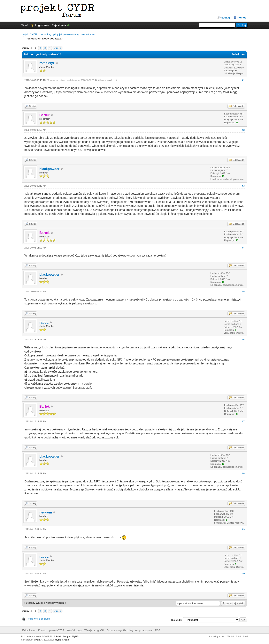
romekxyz (47, 63)
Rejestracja (59, 25)
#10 (243, 573)
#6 (243, 340)
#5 (243, 291)
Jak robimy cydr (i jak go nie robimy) (59, 35)
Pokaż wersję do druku (38, 619)
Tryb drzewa (239, 54)
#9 (243, 529)
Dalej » (57, 48)
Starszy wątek (35, 603)
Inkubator (86, 35)
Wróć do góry (74, 630)
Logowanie (42, 25)
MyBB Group (62, 640)
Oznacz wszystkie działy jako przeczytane (129, 630)
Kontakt (42, 630)
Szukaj (226, 18)
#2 (243, 130)
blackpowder (49, 169)
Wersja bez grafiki (94, 630)
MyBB (37, 640)
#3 (243, 186)
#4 (243, 248)
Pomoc (242, 18)
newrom (46, 512)
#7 (243, 421)
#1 (243, 80)
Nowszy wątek (55, 603)
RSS (158, 630)
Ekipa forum (29, 630)
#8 (243, 473)
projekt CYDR (29, 35)
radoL (44, 322)
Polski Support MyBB (67, 636)
